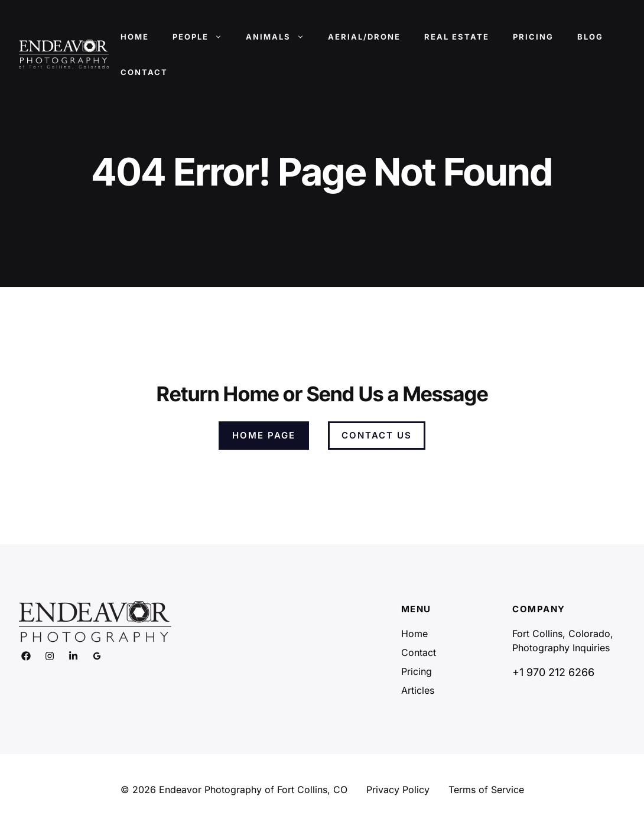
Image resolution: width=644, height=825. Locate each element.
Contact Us (377, 435)
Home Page (264, 435)
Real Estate (457, 37)
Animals (281, 37)
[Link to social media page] (26, 656)
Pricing (533, 37)
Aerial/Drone (364, 37)
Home (135, 37)
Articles (418, 690)
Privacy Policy (398, 790)
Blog (590, 37)
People (203, 37)
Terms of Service (486, 790)
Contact (144, 72)
